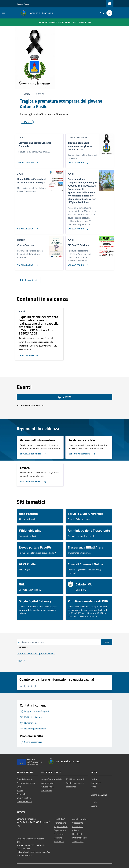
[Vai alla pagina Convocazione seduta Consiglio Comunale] (29, 162)
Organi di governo (25, 779)
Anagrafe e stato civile (52, 779)
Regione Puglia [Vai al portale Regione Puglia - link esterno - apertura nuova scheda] (23, 4)
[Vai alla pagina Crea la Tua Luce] (27, 264)
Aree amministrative (26, 783)
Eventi (94, 806)
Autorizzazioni (48, 783)
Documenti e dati (24, 802)
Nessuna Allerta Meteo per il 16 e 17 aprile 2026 (65, 22)
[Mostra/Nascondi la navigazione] (3, 13)
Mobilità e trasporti (75, 779)
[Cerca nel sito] (109, 13)
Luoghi (94, 802)
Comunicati (96, 783)
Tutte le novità (29, 280)
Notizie (94, 779)
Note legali (77, 834)
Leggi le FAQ (59, 819)
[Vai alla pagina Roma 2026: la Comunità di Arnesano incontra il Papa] (27, 228)
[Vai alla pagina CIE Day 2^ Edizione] (77, 264)
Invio (107, 642)
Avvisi (94, 787)
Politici (20, 790)
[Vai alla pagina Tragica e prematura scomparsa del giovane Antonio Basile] (77, 162)
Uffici (19, 787)
